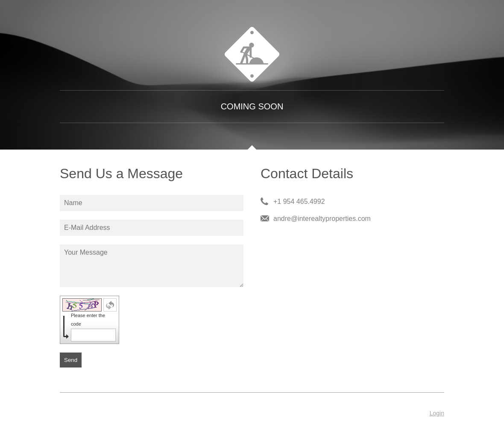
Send (71, 360)
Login (437, 413)
